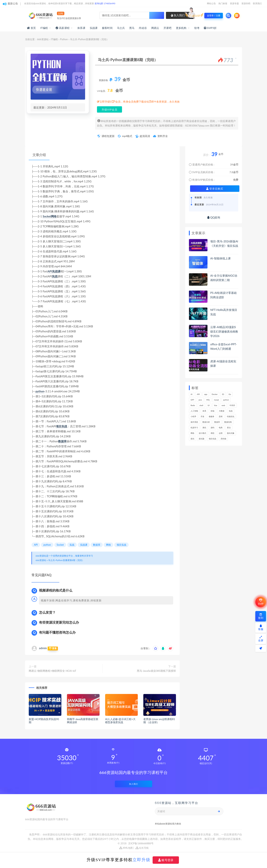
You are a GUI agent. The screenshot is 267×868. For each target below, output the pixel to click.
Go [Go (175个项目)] (230, 394)
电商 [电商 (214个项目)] (221, 428)
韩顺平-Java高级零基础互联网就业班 (83, 721)
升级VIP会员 (109, 110)
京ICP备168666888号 (141, 843)
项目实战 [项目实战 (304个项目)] (212, 439)
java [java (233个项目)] (200, 400)
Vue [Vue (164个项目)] (216, 405)
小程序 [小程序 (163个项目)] (193, 416)
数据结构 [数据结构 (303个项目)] (228, 422)
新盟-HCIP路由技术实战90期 (44, 721)
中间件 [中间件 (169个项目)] (232, 405)
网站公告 (211, 3)
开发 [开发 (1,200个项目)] (202, 416)
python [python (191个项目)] (226, 400)
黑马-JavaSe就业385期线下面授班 (156, 671)
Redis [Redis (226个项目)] (193, 405)
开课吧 (168, 28)
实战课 (94, 28)
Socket (47, 216)
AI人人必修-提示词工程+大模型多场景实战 (120, 721)
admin (43, 648)
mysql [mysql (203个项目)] (216, 400)
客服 (261, 628)
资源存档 (246, 3)
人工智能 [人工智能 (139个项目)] (194, 411)
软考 (197, 28)
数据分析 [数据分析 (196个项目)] (206, 422)
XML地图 (126, 848)
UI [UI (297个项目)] (209, 405)
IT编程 (44, 28)
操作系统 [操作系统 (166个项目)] (194, 422)
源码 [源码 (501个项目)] (212, 428)
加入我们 (178, 15)
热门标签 (223, 3)
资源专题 (234, 3)
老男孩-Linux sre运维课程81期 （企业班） (159, 721)
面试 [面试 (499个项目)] (192, 439)
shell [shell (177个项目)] (201, 405)
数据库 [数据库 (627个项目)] (217, 422)
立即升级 (141, 860)
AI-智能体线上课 (220, 258)
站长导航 (142, 848)
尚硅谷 (143, 28)
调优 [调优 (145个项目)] (212, 433)
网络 (54, 216)
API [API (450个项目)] (198, 394)
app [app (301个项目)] (206, 394)
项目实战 (62, 426)
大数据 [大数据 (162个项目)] (222, 411)
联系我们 (257, 3)
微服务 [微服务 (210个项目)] (212, 416)
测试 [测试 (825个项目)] (204, 428)
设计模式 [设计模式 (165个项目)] (202, 433)
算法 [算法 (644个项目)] (229, 428)
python (40, 391)
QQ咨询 (214, 217)
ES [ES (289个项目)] (223, 394)
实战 (55, 276)
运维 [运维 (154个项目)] (221, 433)
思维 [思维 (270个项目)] (221, 416)
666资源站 (43, 39)
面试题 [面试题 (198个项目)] (202, 439)
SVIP (261, 602)
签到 (261, 616)
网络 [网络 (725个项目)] (192, 433)
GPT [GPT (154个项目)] (192, 400)
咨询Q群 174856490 (105, 3)
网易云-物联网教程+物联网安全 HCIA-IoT (52, 671)
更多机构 (181, 28)
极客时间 (107, 28)
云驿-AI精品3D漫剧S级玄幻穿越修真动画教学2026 (224, 331)
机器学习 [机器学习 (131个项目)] (194, 428)
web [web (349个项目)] (223, 405)
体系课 (81, 28)
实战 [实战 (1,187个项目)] (231, 411)
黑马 (132, 28)
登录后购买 (215, 189)
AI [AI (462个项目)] (192, 394)
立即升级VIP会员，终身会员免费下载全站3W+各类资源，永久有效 (140, 102)
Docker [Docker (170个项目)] (215, 394)
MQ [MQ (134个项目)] (208, 400)
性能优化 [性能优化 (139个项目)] (231, 416)
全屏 (261, 639)
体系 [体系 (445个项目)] (204, 411)
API (50, 271)
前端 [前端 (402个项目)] (212, 411)
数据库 (62, 441)
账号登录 (166, 860)
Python (64, 39)
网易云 (155, 28)
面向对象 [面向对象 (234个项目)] (231, 433)
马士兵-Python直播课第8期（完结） (66, 560)
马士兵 (121, 28)
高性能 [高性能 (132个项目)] (223, 439)
